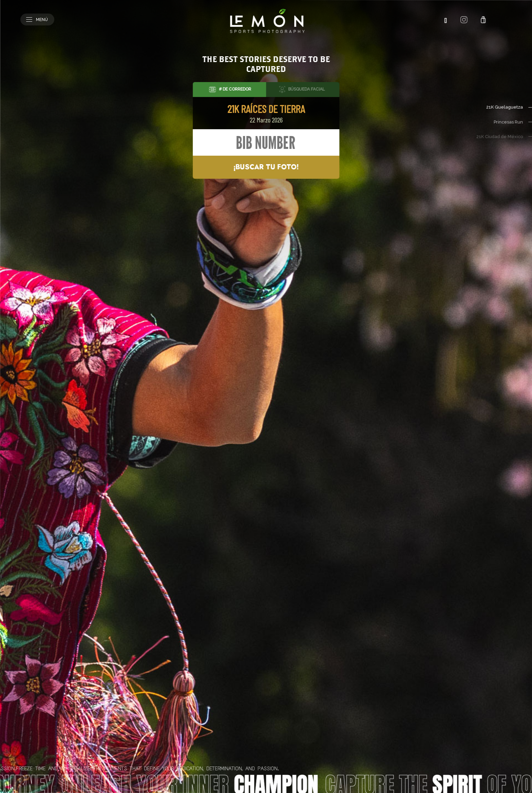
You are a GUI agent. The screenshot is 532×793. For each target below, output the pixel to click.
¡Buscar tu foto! (266, 167)
